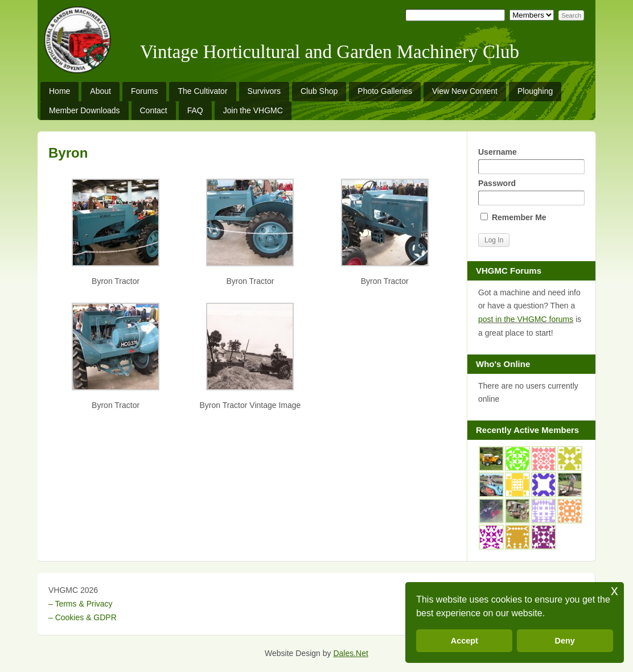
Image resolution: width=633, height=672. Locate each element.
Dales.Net (350, 653)
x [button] (614, 590)
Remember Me (513, 217)
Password (531, 192)
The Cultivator (202, 91)
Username (531, 161)
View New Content (465, 91)
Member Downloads (85, 110)
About (100, 91)
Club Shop (319, 91)
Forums (144, 91)
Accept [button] (465, 641)
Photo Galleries (385, 91)
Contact (154, 110)
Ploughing (535, 91)
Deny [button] (565, 641)
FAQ (195, 110)
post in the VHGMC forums (526, 319)
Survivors (264, 91)
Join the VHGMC (253, 110)
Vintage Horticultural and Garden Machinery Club (330, 52)
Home (59, 91)
